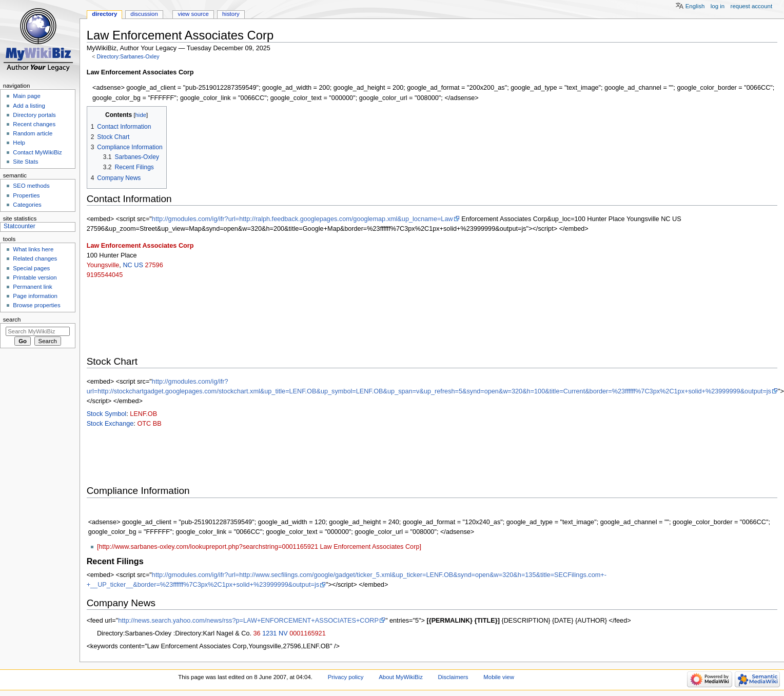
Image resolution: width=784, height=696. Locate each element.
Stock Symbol (107, 414)
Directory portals (34, 115)
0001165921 (308, 633)
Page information (35, 296)
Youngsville (103, 265)
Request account (752, 6)
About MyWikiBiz (401, 677)
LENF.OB (143, 414)
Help (19, 143)
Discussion (144, 14)
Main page (27, 96)
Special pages (31, 268)
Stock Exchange (110, 424)
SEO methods (31, 186)
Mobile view (499, 677)
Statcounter (19, 226)
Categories (27, 205)
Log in (718, 6)
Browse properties (36, 305)
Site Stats (25, 162)
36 (257, 633)
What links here (33, 249)
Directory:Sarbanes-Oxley (128, 56)
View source (193, 14)
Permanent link (32, 287)
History (231, 14)
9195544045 (105, 275)
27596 (154, 265)
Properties (26, 195)
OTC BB (149, 424)
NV (283, 633)
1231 (269, 633)
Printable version (35, 277)
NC (127, 265)
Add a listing (29, 106)
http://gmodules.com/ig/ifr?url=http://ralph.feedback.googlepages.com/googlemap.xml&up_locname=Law (302, 219)
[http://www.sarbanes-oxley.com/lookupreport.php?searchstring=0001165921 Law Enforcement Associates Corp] (259, 547)
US (139, 265)
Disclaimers (453, 677)
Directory (104, 14)
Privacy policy (346, 677)
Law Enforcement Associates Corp (140, 246)
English (695, 6)
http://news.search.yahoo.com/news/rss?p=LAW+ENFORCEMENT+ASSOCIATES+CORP (248, 621)
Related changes (35, 258)
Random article (33, 133)
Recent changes (34, 124)
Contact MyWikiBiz (37, 152)
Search (12, 320)
